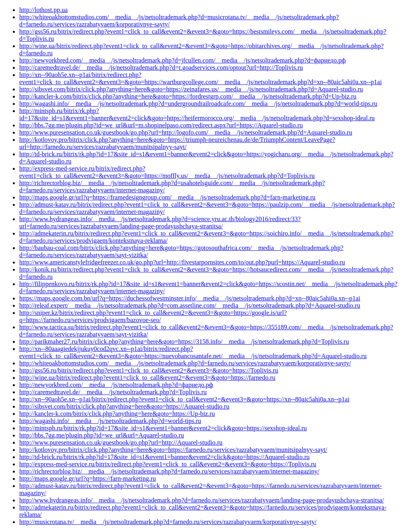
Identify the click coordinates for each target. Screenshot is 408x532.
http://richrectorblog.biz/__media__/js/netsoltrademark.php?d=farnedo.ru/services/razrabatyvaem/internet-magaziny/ (169, 471)
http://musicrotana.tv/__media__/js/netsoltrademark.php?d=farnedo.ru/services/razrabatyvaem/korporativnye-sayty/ (168, 522)
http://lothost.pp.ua (43, 10)
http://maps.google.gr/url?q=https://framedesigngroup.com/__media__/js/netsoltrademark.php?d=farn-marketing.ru (167, 197)
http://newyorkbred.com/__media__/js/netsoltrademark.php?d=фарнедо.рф (116, 385)
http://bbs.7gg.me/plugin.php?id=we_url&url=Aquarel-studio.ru (102, 435)
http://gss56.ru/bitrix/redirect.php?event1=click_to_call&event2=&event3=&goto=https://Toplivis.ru (149, 370)
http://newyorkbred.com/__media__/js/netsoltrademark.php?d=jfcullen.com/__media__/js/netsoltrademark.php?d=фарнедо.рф (183, 60)
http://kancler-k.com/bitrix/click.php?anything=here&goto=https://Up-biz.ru (117, 414)
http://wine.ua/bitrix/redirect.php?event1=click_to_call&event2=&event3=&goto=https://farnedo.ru (147, 378)
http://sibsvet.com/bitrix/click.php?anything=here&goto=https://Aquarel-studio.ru (124, 406)
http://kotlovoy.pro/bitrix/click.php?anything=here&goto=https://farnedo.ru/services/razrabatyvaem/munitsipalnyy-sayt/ (173, 450)
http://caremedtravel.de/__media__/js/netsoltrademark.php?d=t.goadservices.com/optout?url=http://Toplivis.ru (161, 68)
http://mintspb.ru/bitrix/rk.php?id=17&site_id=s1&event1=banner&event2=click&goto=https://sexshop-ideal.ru (163, 428)
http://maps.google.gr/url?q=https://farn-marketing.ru (88, 479)
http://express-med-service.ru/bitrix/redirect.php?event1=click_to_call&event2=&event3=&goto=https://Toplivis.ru (168, 464)
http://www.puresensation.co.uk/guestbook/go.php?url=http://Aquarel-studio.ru (121, 442)
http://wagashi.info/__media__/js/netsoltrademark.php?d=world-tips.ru (110, 421)
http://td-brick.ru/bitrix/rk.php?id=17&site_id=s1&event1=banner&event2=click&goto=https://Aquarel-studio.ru (165, 457)
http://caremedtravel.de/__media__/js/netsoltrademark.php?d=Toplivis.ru (113, 392)
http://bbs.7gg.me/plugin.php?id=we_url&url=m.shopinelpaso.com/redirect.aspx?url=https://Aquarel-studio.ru (161, 125)
